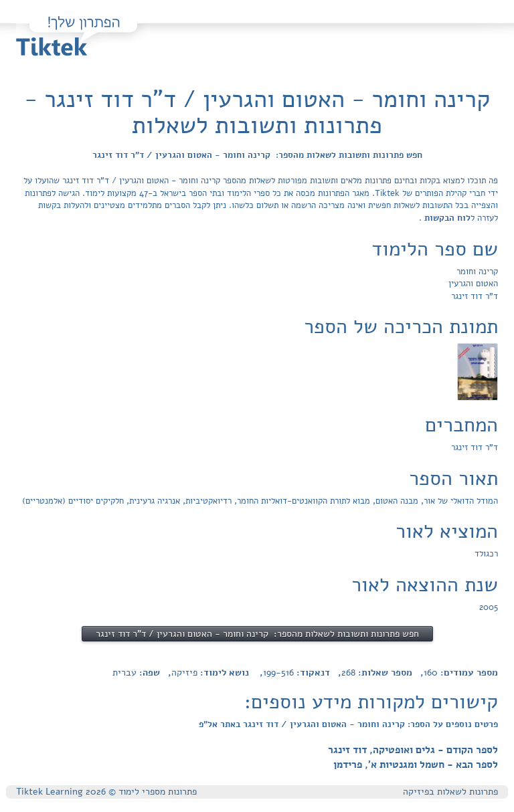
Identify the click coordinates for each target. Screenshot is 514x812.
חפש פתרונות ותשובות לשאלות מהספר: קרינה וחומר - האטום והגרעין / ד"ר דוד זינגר (257, 155)
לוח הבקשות (446, 218)
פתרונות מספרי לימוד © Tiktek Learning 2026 (106, 792)
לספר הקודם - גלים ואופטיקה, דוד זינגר (413, 750)
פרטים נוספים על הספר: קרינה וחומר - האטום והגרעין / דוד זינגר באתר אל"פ (348, 724)
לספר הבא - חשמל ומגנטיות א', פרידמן (416, 765)
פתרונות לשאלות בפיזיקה (450, 792)
